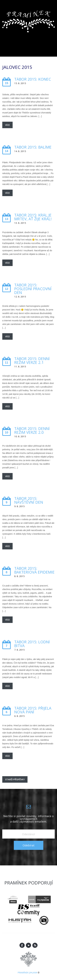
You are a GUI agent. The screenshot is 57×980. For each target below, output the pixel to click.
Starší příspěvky (15, 779)
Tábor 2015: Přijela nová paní (33, 710)
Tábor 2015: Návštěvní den (29, 500)
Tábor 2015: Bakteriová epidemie (34, 570)
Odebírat (29, 845)
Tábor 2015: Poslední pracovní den (33, 289)
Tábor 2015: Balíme (33, 147)
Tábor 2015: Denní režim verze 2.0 (32, 430)
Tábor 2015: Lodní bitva (32, 644)
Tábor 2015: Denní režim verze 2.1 (32, 361)
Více (7, 125)
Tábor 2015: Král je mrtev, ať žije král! (33, 217)
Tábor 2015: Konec (33, 79)
